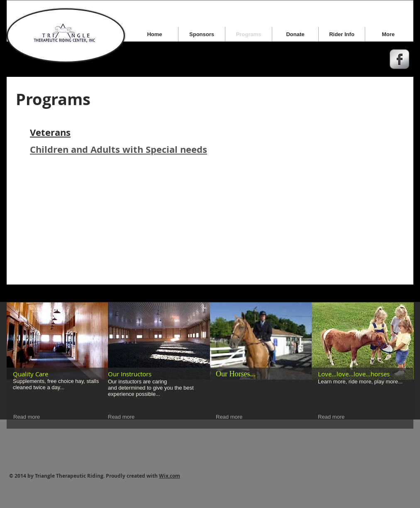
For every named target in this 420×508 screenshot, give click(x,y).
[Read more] (28, 417)
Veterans (50, 132)
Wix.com (170, 476)
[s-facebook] (399, 59)
